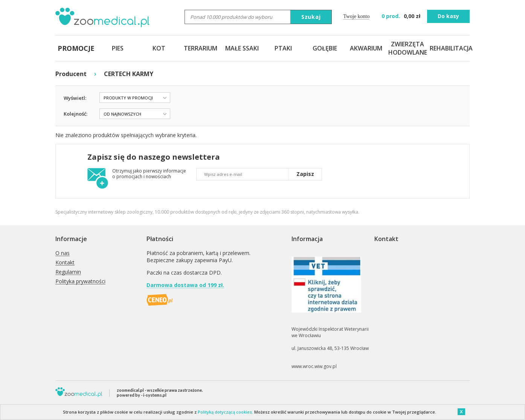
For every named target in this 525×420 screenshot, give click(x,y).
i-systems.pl (155, 395)
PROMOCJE (76, 48)
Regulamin (68, 272)
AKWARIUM (366, 48)
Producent (71, 74)
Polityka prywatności (80, 282)
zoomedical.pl (130, 390)
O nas (63, 253)
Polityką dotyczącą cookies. (225, 412)
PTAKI (283, 48)
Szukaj (311, 17)
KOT (159, 48)
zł (402, 16)
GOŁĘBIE (325, 48)
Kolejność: (76, 114)
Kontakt (65, 263)
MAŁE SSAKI (242, 48)
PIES (118, 48)
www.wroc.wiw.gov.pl (314, 366)
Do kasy (448, 16)
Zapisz (305, 174)
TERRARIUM (201, 48)
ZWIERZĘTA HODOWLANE (407, 48)
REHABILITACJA (449, 48)
